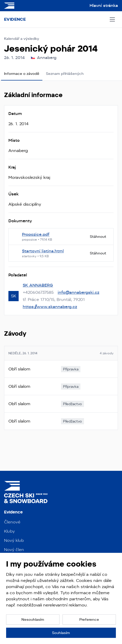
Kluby (9, 531)
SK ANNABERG (38, 285)
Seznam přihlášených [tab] (65, 74)
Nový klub (14, 540)
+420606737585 (38, 292)
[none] (71, 369)
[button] (33, 619)
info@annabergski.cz (78, 292)
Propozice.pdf (36, 234)
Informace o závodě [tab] (22, 74)
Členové (12, 522)
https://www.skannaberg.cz (50, 307)
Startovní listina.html (43, 251)
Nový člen (14, 550)
